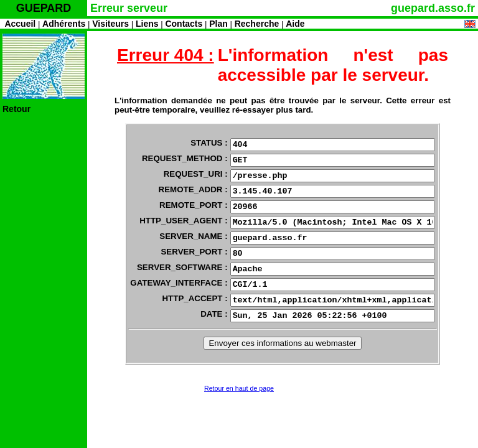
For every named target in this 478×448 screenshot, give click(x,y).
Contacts (184, 24)
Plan (218, 24)
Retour (16, 109)
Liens (147, 24)
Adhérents (64, 24)
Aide (295, 24)
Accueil (20, 24)
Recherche (257, 24)
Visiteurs (110, 24)
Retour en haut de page (239, 388)
